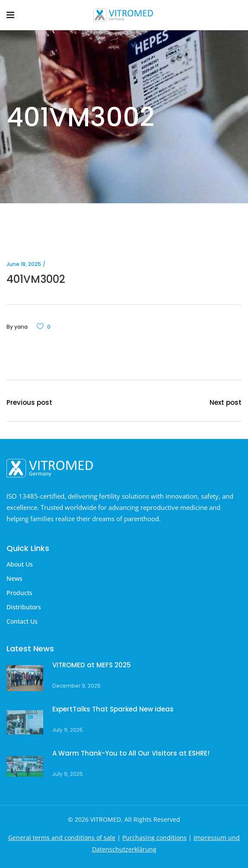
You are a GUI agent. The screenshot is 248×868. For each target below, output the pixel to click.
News (14, 578)
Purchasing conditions (154, 838)
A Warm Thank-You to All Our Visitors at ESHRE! (131, 753)
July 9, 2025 (68, 730)
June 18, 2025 (24, 264)
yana (21, 327)
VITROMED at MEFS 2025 (92, 665)
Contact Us (22, 621)
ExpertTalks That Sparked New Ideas (113, 709)
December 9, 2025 (76, 686)
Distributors (24, 607)
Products (19, 593)
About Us (20, 564)
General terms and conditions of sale (62, 838)
